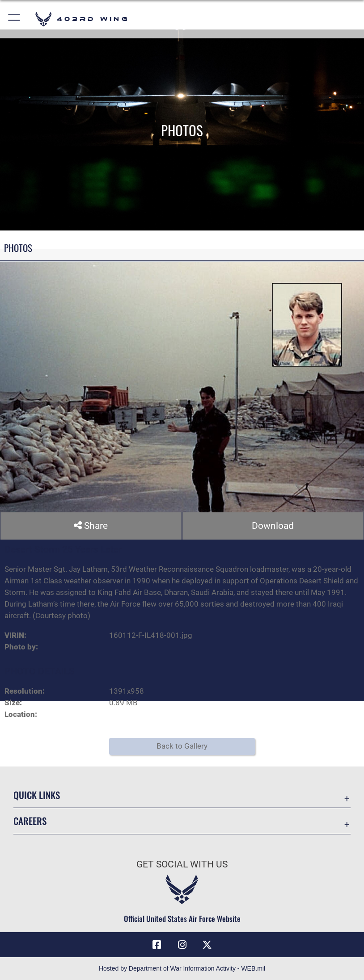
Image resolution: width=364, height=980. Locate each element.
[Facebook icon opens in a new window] (157, 945)
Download (273, 526)
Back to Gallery (182, 746)
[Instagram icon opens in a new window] (182, 945)
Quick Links (37, 795)
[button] (15, 19)
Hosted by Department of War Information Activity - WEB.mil (182, 968)
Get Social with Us (182, 864)
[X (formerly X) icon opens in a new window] (207, 945)
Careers (30, 821)
